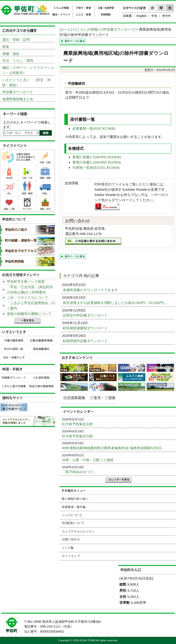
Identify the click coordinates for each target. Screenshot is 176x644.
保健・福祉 (11, 54)
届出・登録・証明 (16, 39)
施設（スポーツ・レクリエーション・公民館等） (28, 70)
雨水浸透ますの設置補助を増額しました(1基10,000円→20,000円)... (115, 303)
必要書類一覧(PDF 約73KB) (94, 128)
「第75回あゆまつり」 (79, 472)
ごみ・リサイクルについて (27, 297)
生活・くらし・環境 (18, 60)
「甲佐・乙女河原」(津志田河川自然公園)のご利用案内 (30, 290)
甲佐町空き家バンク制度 (26, 281)
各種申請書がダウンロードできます (91, 290)
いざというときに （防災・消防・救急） (26, 82)
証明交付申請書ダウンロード (86, 315)
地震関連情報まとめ (18, 99)
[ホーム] (66, 29)
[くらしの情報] (87, 29)
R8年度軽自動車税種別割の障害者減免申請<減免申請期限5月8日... (113, 448)
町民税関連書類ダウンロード (86, 328)
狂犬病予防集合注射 (77, 424)
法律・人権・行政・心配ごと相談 (88, 460)
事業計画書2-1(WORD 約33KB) (97, 157)
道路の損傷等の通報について (29, 314)
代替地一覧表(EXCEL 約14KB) (96, 168)
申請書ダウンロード (18, 92)
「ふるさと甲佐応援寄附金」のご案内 (31, 306)
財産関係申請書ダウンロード (86, 341)
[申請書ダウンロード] (119, 29)
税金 (6, 46)
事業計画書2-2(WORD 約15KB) (97, 162)
